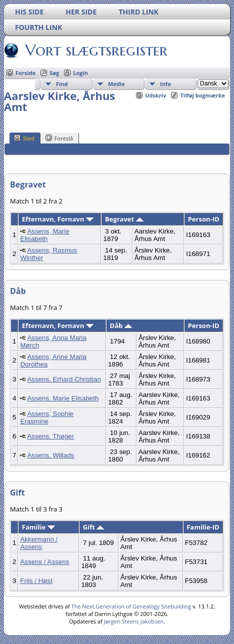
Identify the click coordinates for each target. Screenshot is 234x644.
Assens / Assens (44, 562)
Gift (93, 527)
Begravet (124, 219)
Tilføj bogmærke (202, 95)
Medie (116, 84)
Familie (38, 527)
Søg (54, 73)
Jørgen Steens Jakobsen (134, 621)
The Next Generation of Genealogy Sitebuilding (131, 606)
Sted (24, 138)
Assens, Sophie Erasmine (47, 417)
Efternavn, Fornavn (58, 219)
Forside (25, 73)
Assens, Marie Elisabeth (44, 235)
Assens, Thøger (50, 436)
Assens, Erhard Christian (64, 379)
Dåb (121, 325)
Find (62, 84)
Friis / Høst (36, 581)
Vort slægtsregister (95, 50)
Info (165, 84)
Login (80, 73)
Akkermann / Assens (39, 543)
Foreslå (59, 138)
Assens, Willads (50, 455)
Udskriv (155, 95)
